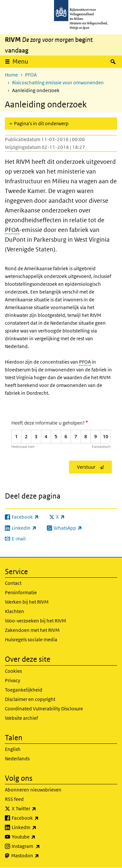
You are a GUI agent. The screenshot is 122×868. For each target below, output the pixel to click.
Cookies (13, 671)
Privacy (13, 680)
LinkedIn (38, 827)
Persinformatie (21, 592)
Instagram (40, 846)
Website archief (21, 718)
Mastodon (39, 856)
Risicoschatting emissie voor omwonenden (58, 83)
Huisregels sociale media (31, 639)
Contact (13, 583)
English (13, 749)
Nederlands (17, 759)
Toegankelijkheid (24, 690)
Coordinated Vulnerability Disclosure (44, 709)
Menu (20, 61)
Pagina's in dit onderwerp (41, 123)
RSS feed (14, 799)
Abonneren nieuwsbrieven (33, 790)
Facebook (40, 818)
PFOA (31, 75)
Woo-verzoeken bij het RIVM (35, 621)
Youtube (38, 837)
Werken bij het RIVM (27, 602)
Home (11, 75)
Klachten (14, 611)
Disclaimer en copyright (30, 699)
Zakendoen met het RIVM (32, 630)
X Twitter (38, 809)
